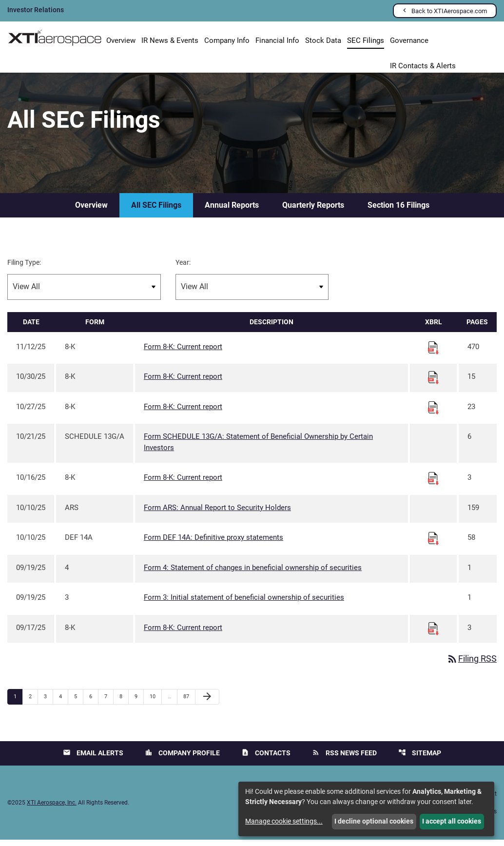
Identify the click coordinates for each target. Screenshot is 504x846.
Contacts (266, 759)
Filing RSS (472, 665)
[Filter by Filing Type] (84, 293)
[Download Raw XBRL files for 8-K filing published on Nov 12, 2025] (433, 353)
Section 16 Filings (398, 211)
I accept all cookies (452, 821)
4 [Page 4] (63, 703)
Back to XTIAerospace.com (449, 11)
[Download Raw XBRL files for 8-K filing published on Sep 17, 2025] (433, 634)
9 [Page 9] (139, 703)
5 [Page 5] (78, 703)
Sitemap (420, 759)
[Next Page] (207, 703)
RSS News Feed (344, 759)
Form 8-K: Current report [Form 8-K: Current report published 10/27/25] (183, 413)
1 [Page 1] (18, 703)
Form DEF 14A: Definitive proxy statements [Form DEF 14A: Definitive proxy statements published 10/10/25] (213, 544)
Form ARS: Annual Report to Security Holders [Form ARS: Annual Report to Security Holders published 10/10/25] (217, 513)
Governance (409, 40)
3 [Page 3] (48, 703)
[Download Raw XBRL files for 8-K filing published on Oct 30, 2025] (433, 383)
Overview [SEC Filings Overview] (91, 211)
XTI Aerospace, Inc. (52, 809)
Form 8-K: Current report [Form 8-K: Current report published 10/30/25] (183, 383)
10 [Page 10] (155, 703)
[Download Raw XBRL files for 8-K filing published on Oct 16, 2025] (433, 484)
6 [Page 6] (94, 703)
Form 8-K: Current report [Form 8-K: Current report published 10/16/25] (183, 484)
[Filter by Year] (252, 293)
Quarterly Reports (313, 211)
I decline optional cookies (374, 821)
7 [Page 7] (109, 703)
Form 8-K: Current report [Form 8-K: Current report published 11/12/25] (183, 353)
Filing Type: (24, 268)
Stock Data (323, 40)
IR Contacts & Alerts (423, 66)
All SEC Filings (156, 211)
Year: (183, 268)
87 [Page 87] (189, 703)
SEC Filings (366, 40)
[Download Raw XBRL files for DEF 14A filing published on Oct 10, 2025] (433, 544)
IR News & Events (170, 40)
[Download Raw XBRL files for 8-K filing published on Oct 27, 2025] (433, 413)
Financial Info (277, 40)
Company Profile (182, 759)
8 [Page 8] (124, 703)
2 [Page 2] (33, 703)
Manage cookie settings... (284, 821)
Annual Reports (232, 211)
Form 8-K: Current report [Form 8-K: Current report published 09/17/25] (183, 633)
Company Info (227, 40)
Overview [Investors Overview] (121, 40)
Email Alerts (93, 759)
